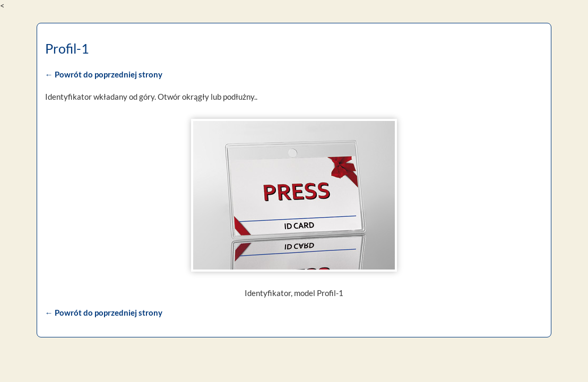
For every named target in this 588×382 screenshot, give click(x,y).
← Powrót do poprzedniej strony (103, 74)
